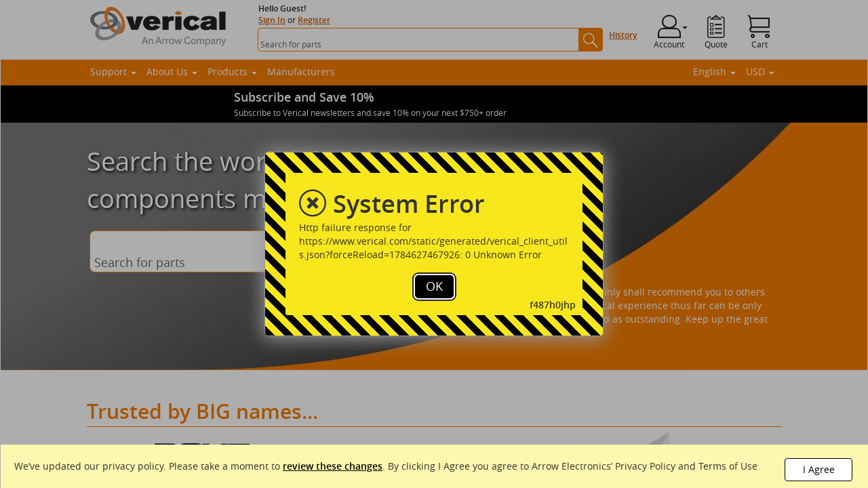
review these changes (333, 466)
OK (434, 286)
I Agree (819, 469)
